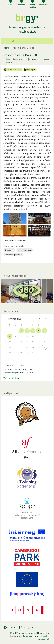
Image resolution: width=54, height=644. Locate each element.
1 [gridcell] (21, 331)
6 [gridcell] (10, 336)
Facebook (10, 627)
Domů (6, 48)
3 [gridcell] (33, 331)
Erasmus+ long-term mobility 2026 (18, 372)
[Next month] (46, 319)
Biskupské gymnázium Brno (28, 636)
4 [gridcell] (39, 331)
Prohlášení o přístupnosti (23, 633)
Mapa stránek (44, 633)
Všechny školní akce (13, 378)
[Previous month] (40, 319)
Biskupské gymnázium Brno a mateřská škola (27, 27)
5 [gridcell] (44, 331)
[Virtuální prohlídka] (27, 291)
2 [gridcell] (27, 331)
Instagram (26, 627)
